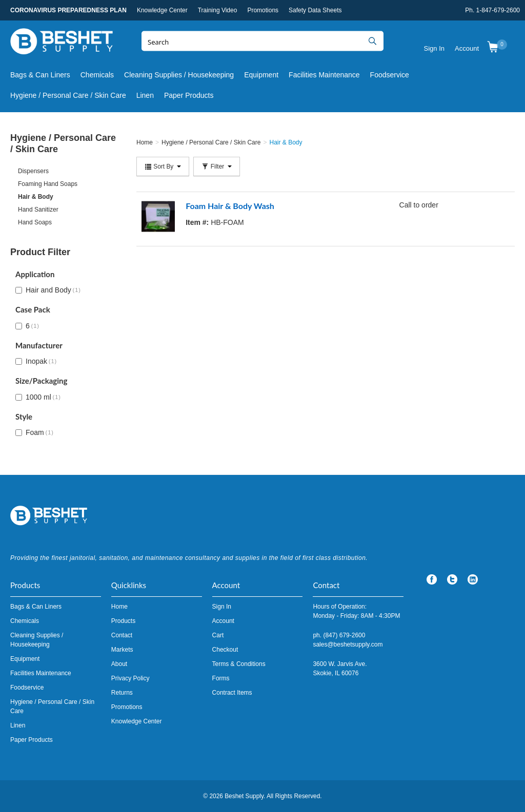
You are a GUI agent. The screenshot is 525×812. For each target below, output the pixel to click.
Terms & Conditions (239, 664)
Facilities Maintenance (324, 75)
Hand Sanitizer (38, 210)
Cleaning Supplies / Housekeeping (179, 75)
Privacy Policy (130, 678)
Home (119, 607)
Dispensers (33, 171)
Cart (218, 635)
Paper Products (189, 95)
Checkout (225, 650)
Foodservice (390, 75)
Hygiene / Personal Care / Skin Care (68, 95)
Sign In (434, 48)
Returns (122, 693)
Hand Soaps (35, 222)
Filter (216, 166)
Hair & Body (36, 197)
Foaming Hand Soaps (48, 184)
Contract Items (232, 693)
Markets (122, 650)
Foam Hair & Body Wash (230, 206)
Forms (221, 678)
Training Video (218, 10)
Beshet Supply (62, 44)
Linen (145, 95)
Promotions (263, 10)
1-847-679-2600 (498, 10)
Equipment (261, 75)
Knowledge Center (162, 10)
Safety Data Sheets (315, 10)
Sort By (163, 166)
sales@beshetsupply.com (348, 644)
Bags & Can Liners (40, 75)
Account (467, 48)
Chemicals (97, 75)
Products (123, 621)
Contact (122, 635)
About (119, 664)
